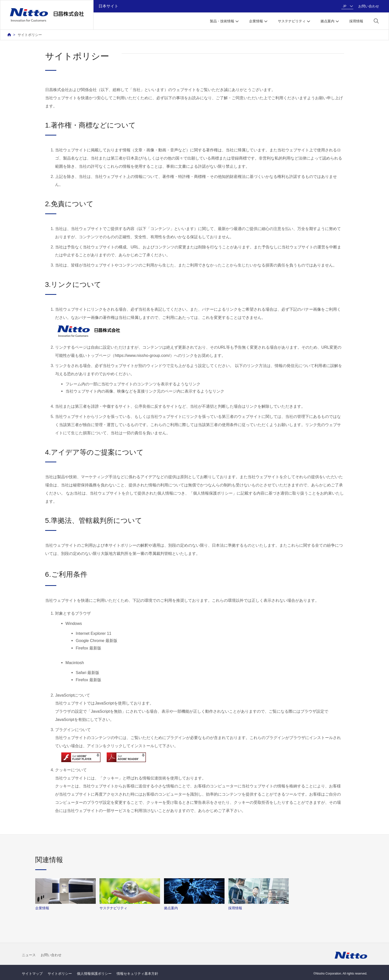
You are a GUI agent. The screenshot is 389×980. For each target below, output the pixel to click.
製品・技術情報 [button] (222, 21)
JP (345, 6)
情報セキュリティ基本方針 (137, 974)
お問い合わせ (369, 6)
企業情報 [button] (256, 21)
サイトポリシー (30, 35)
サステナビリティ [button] (292, 21)
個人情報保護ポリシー (94, 974)
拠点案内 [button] (327, 21)
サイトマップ (32, 974)
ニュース (29, 955)
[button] (376, 21)
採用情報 (356, 21)
